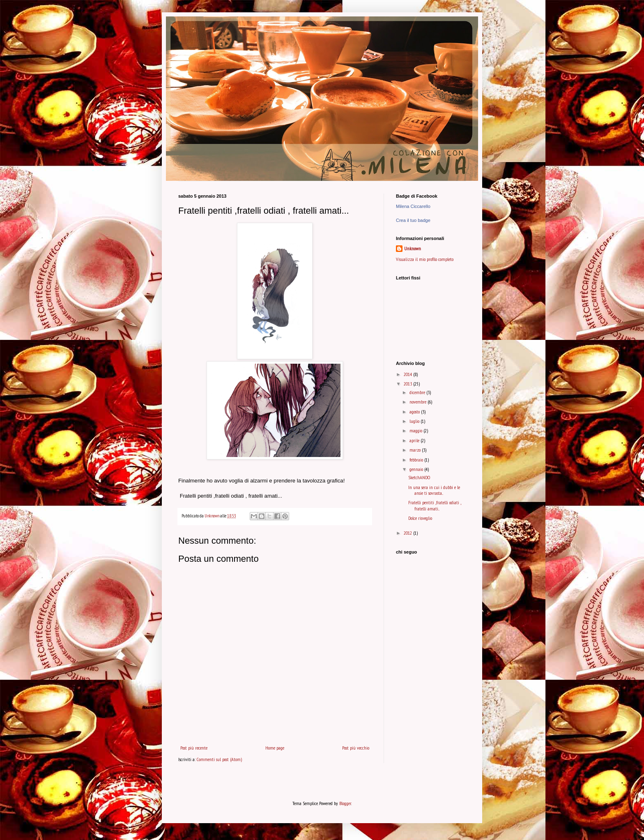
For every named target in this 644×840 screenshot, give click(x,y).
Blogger (345, 803)
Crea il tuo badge (413, 220)
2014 (408, 374)
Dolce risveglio (420, 518)
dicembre (418, 392)
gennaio (417, 469)
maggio (416, 430)
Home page (275, 748)
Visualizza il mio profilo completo (425, 259)
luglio (415, 421)
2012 (408, 533)
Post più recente (194, 748)
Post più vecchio (356, 748)
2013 (408, 384)
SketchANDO (419, 477)
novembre (419, 402)
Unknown (413, 248)
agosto (415, 412)
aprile (415, 440)
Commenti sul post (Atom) (219, 759)
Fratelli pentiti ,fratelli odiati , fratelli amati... (435, 505)
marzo (416, 450)
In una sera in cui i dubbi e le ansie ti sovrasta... (434, 490)
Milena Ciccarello (413, 206)
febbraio (417, 460)
